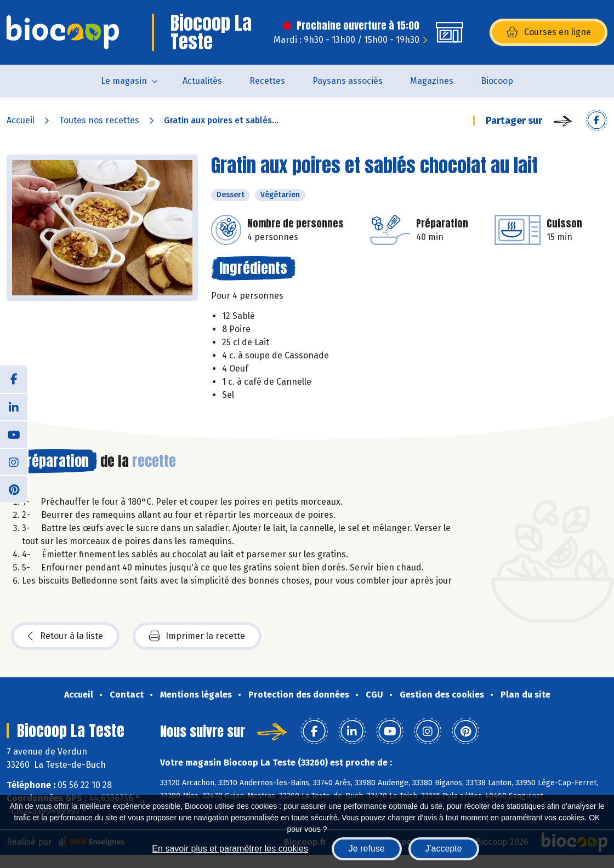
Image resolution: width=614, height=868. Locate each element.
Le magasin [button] (124, 81)
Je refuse (367, 849)
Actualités (202, 81)
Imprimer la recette (197, 636)
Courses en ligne (548, 32)
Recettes (267, 81)
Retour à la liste (65, 636)
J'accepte (444, 849)
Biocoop (497, 81)
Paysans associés (348, 81)
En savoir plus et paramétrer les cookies (230, 849)
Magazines (432, 81)
